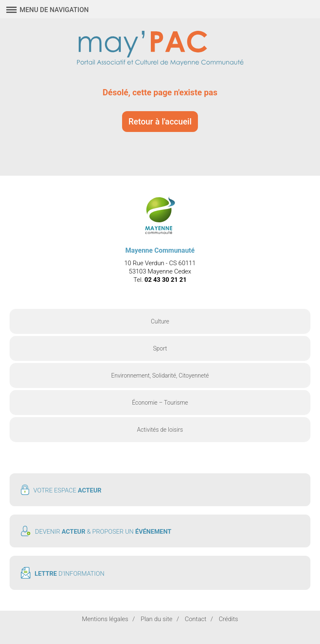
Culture (160, 321)
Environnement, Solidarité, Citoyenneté (160, 375)
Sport (160, 348)
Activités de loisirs (160, 430)
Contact (195, 619)
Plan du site (156, 619)
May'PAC (160, 49)
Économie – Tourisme (160, 403)
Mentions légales (105, 619)
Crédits (229, 619)
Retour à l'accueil (160, 122)
